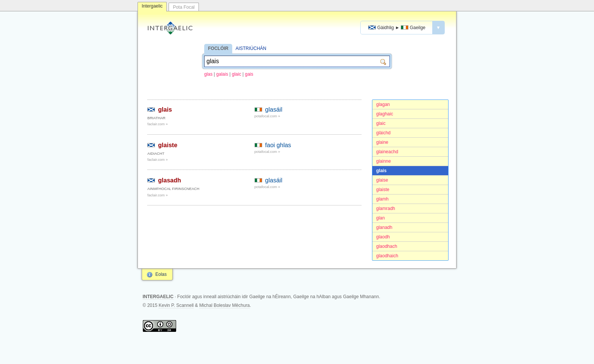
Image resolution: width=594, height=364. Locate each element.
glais (381, 171)
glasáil (274, 110)
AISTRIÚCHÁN (251, 48)
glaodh (383, 237)
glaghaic (385, 114)
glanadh (384, 227)
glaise (382, 180)
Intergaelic (152, 6)
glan (381, 218)
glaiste (383, 190)
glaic (237, 74)
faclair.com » (158, 124)
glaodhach (387, 246)
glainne (384, 161)
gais (249, 74)
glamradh (386, 208)
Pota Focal (184, 7)
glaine (382, 142)
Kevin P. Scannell (176, 305)
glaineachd (387, 152)
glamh (382, 199)
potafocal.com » (267, 116)
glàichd (383, 133)
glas (208, 74)
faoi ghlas (278, 145)
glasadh (169, 180)
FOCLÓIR (218, 48)
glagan (383, 104)
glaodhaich (387, 256)
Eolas (161, 274)
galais (222, 74)
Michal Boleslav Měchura (224, 305)
